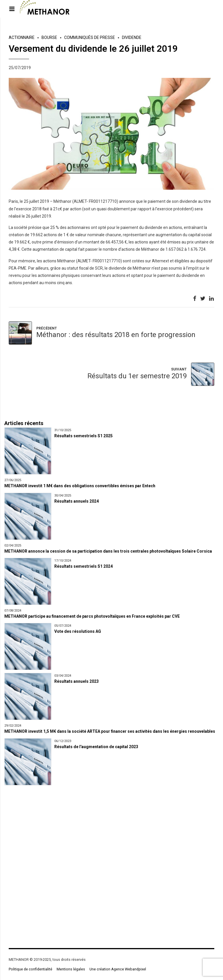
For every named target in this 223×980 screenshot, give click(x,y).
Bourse (49, 37)
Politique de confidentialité (30, 969)
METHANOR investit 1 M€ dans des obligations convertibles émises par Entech (80, 486)
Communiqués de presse (90, 37)
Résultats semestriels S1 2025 (83, 436)
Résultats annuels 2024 (77, 501)
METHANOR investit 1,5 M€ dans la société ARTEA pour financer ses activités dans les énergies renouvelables (110, 731)
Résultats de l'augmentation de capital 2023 (96, 747)
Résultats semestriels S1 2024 (83, 566)
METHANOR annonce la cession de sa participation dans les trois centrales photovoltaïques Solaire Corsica (108, 551)
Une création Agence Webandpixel (118, 969)
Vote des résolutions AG (78, 631)
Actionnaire (22, 37)
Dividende (132, 37)
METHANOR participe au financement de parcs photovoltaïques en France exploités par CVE (92, 616)
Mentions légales (71, 969)
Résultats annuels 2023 (77, 681)
